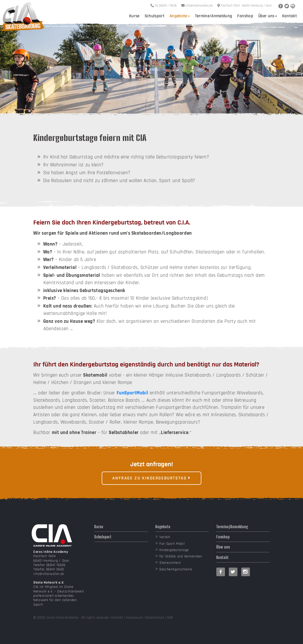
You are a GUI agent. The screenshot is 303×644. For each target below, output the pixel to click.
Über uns (268, 16)
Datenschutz (155, 618)
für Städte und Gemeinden (181, 556)
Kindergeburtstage (174, 550)
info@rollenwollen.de (49, 574)
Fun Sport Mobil (172, 544)
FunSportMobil (133, 393)
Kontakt (290, 16)
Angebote (180, 16)
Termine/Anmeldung (214, 16)
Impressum (134, 618)
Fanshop (245, 16)
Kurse (134, 16)
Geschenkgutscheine (176, 569)
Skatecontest (170, 563)
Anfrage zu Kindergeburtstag (151, 478)
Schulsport (155, 16)
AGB (170, 618)
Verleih (165, 537)
